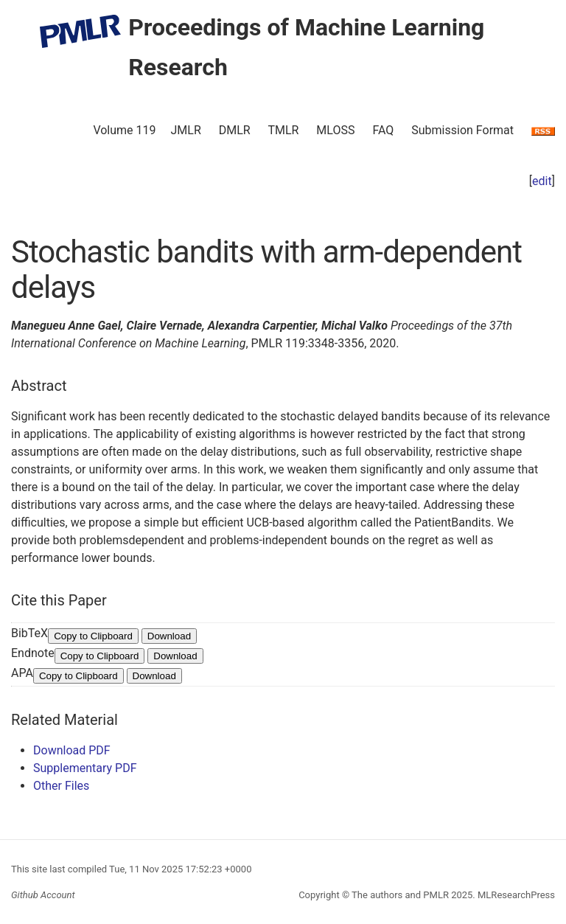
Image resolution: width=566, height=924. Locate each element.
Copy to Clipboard (93, 636)
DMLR (235, 130)
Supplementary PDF (85, 768)
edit (542, 181)
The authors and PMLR (400, 895)
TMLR (283, 130)
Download (169, 636)
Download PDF (72, 750)
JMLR (186, 130)
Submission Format (462, 130)
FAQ (383, 130)
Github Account (43, 895)
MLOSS (335, 130)
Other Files (61, 786)
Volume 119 (124, 130)
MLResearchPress (515, 895)
